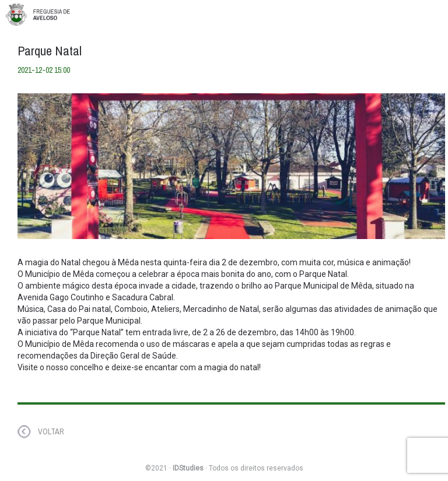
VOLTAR (51, 431)
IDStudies (188, 468)
